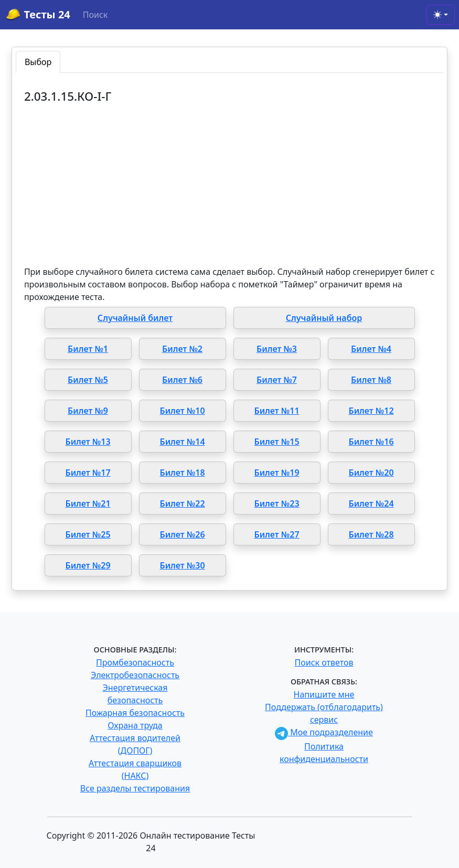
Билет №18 (182, 473)
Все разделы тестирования (135, 788)
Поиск (95, 15)
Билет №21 (88, 503)
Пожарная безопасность (135, 713)
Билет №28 (371, 534)
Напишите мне (324, 694)
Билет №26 (182, 534)
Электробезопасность (135, 675)
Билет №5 (88, 380)
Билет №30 (182, 565)
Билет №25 (88, 534)
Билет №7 (277, 380)
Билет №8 (371, 380)
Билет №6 (182, 380)
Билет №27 (276, 534)
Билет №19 (276, 473)
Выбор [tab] (38, 62)
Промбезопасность (135, 662)
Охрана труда (135, 725)
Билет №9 (88, 411)
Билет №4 (371, 349)
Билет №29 (88, 565)
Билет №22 (182, 503)
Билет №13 (88, 442)
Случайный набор (324, 318)
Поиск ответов (324, 662)
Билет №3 (277, 349)
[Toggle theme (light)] (441, 15)
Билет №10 (182, 411)
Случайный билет (135, 318)
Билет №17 (88, 473)
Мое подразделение (324, 732)
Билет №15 (276, 442)
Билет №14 (182, 442)
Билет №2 (182, 349)
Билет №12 (371, 411)
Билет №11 (276, 411)
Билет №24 (371, 503)
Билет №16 (371, 442)
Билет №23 (276, 503)
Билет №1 (88, 349)
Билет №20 (371, 473)
